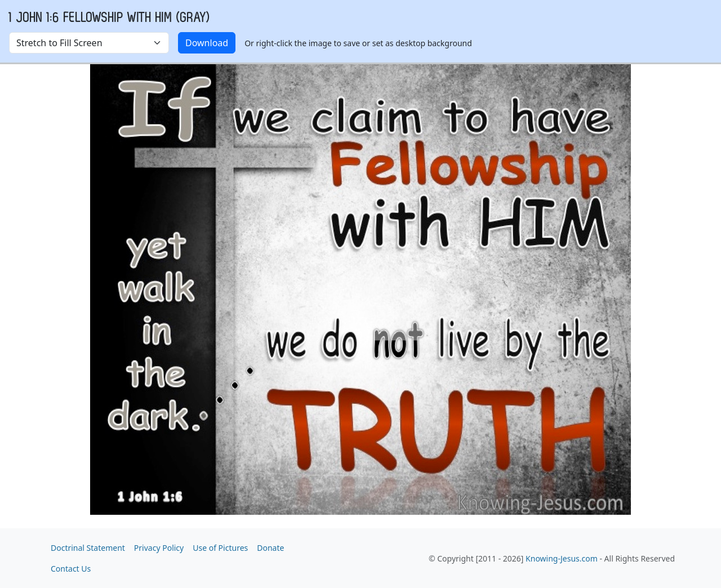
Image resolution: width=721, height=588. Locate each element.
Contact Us (71, 569)
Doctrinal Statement (88, 548)
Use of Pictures (220, 548)
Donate (270, 548)
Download (207, 43)
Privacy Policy (159, 548)
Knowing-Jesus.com (562, 558)
